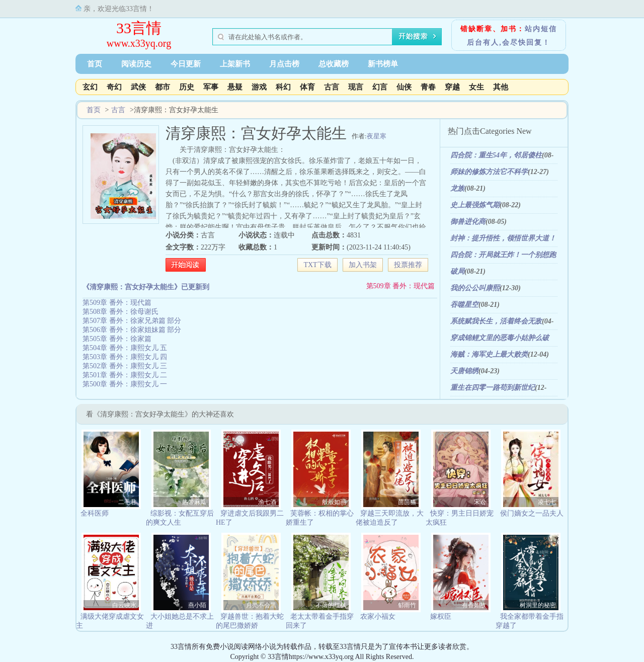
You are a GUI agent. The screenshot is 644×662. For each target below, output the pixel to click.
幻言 (380, 87)
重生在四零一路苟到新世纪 (493, 388)
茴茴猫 (407, 502)
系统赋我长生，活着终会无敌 (496, 321)
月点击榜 (284, 64)
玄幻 (90, 87)
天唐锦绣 (464, 371)
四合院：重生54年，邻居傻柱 (496, 155)
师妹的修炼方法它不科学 (489, 172)
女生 (476, 87)
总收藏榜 (334, 64)
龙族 (457, 188)
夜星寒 (377, 136)
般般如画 (334, 502)
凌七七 (547, 502)
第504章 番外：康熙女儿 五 (125, 348)
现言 (356, 87)
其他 (501, 87)
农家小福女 (378, 616)
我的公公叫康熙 (475, 288)
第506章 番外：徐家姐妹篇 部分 (132, 330)
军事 (211, 87)
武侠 (138, 87)
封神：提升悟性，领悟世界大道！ (503, 238)
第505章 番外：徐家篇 (117, 339)
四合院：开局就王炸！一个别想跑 (503, 255)
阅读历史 (136, 64)
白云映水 (124, 605)
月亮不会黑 (261, 605)
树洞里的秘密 (538, 605)
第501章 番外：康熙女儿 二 (125, 375)
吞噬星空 (464, 305)
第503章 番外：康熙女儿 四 (125, 357)
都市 (163, 87)
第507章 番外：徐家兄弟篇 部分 (132, 321)
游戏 (259, 87)
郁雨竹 (407, 605)
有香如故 (474, 605)
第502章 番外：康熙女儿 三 (125, 366)
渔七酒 (267, 502)
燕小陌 (197, 605)
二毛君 (127, 502)
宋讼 (480, 502)
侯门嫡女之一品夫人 (532, 513)
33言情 (139, 28)
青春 (428, 87)
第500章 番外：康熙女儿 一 (125, 384)
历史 (187, 87)
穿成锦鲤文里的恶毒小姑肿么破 (500, 338)
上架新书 (235, 64)
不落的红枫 (331, 605)
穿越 (452, 87)
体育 (307, 87)
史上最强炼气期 (475, 205)
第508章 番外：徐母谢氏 (120, 312)
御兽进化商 (468, 222)
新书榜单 (383, 64)
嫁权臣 (441, 616)
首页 (95, 64)
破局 (457, 271)
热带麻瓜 (194, 502)
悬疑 (235, 87)
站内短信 (541, 29)
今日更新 (186, 64)
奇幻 (114, 87)
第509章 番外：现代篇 (401, 286)
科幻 (283, 87)
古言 (332, 87)
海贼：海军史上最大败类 (489, 354)
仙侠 (404, 87)
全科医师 (95, 513)
